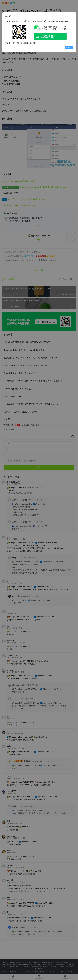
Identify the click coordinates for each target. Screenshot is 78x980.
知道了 (69, 47)
